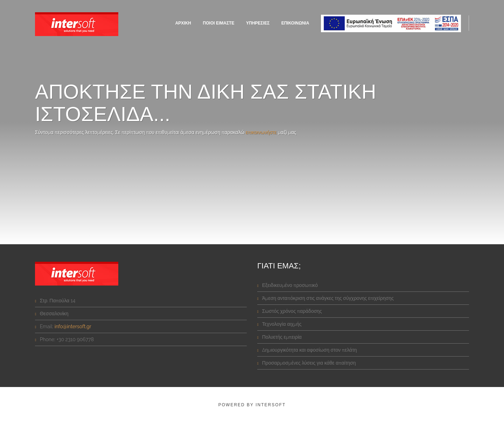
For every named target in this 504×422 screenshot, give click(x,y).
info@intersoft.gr (73, 326)
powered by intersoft (252, 405)
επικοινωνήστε (261, 132)
